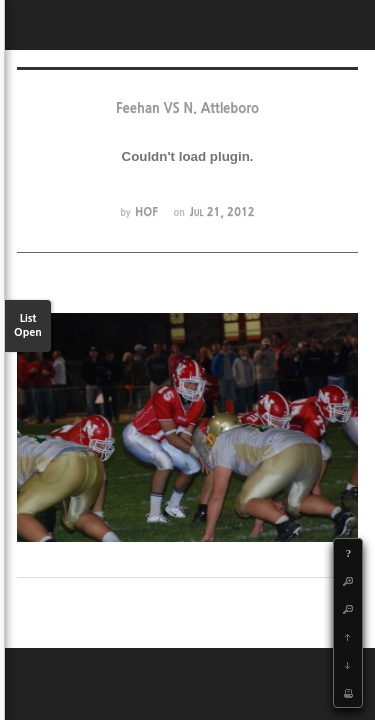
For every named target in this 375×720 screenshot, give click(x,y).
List (28, 326)
